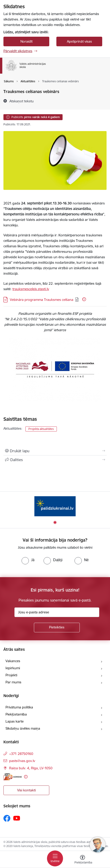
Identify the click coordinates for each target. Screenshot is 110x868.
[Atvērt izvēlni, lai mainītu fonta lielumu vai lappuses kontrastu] (82, 860)
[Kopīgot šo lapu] (55, 460)
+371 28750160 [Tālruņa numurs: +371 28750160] (21, 754)
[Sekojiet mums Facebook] (7, 818)
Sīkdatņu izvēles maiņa (23, 728)
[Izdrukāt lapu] (55, 451)
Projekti (11, 675)
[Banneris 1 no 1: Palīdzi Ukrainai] (55, 506)
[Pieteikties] (57, 628)
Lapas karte (15, 721)
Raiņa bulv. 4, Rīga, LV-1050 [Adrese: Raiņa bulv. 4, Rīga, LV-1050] (31, 768)
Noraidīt (26, 41)
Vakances (13, 661)
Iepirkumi (13, 668)
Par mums (13, 682)
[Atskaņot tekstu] (22, 101)
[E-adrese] (13, 777)
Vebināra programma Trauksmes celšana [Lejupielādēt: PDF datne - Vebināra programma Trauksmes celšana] (42, 300)
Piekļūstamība (16, 714)
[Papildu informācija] (84, 299)
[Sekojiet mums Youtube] (17, 818)
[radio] (28, 560)
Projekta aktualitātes (41, 429)
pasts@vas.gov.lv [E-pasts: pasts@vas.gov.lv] (22, 761)
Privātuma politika (19, 707)
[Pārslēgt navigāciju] (55, 858)
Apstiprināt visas (79, 41)
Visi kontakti (26, 790)
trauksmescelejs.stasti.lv (31, 289)
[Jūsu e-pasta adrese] (57, 612)
